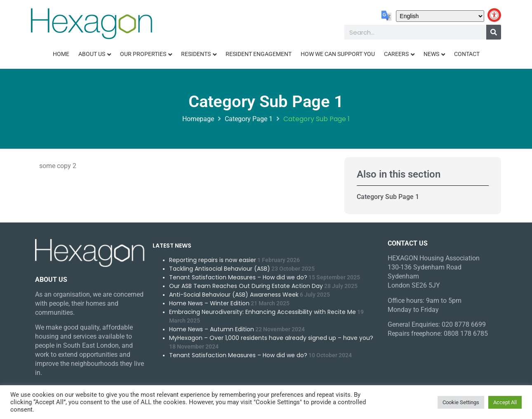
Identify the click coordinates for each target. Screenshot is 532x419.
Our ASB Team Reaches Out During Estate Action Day (246, 286)
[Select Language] (440, 16)
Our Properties (143, 54)
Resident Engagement (259, 54)
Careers (396, 54)
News (431, 54)
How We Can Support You (338, 54)
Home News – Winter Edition (209, 303)
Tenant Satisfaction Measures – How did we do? (238, 277)
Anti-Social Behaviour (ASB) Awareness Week (234, 295)
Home (61, 54)
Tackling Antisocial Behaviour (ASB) (220, 269)
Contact (467, 54)
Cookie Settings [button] (461, 402)
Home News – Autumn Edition (212, 329)
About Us (92, 54)
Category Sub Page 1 (388, 197)
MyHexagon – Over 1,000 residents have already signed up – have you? (271, 338)
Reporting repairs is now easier (213, 260)
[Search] (494, 32)
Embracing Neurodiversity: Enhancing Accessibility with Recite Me (262, 312)
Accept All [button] (505, 402)
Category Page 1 (249, 119)
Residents (196, 54)
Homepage (198, 119)
